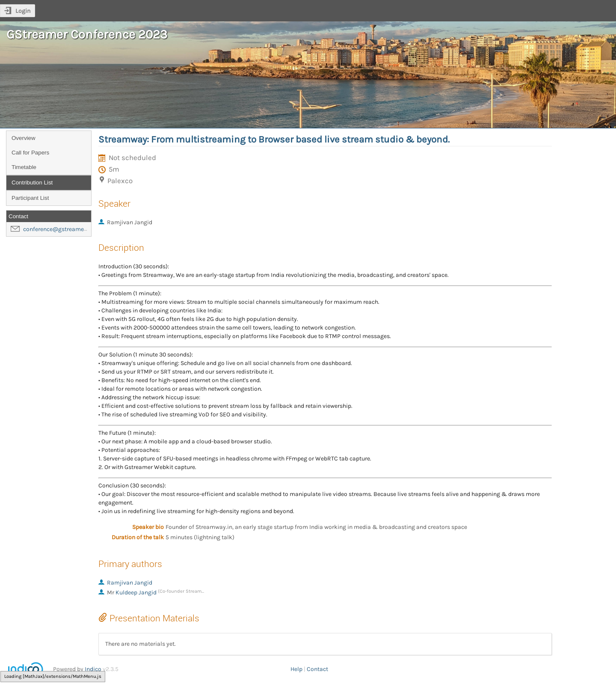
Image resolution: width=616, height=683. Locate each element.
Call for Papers (30, 153)
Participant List (30, 198)
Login (23, 11)
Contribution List (32, 183)
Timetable (24, 167)
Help (296, 669)
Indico (93, 669)
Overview (24, 138)
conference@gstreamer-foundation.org (76, 229)
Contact (317, 669)
